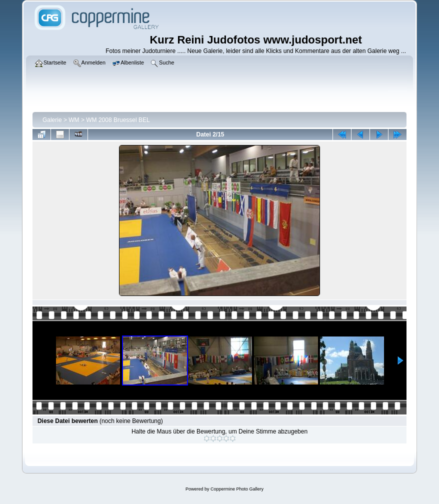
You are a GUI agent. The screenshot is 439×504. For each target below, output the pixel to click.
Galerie (52, 120)
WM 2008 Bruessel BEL (118, 120)
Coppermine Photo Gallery (237, 489)
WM (74, 120)
